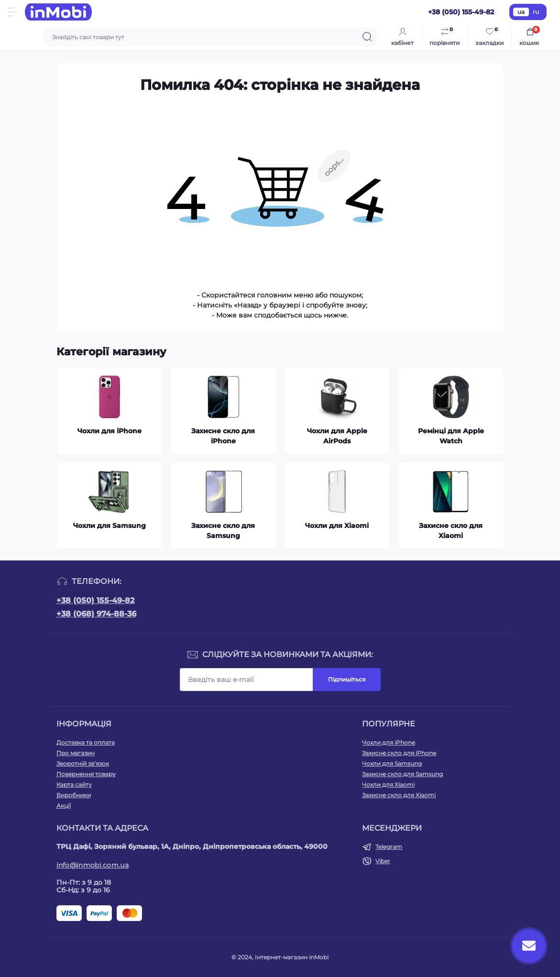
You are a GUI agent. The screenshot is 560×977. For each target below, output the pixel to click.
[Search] (367, 37)
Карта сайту (74, 785)
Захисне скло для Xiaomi (399, 795)
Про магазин (76, 753)
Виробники (74, 795)
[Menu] (12, 12)
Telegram (389, 847)
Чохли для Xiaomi (388, 785)
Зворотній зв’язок (83, 763)
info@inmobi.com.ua (93, 865)
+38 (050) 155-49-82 (95, 600)
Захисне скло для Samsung (402, 774)
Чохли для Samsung (392, 763)
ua (521, 12)
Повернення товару (86, 774)
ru (536, 12)
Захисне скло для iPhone (399, 753)
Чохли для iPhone (389, 742)
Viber (383, 861)
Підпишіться (347, 679)
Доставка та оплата (86, 742)
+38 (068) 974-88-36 (96, 614)
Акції (64, 806)
